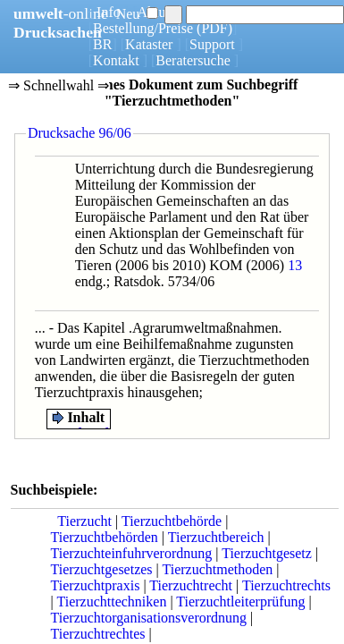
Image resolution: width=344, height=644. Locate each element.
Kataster (149, 44)
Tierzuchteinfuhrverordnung (132, 553)
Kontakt (116, 60)
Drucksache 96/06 (80, 133)
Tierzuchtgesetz (267, 553)
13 (295, 265)
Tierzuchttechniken (111, 602)
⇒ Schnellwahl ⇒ (59, 87)
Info (109, 12)
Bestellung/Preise (143, 28)
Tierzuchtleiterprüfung (240, 602)
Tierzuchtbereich (216, 537)
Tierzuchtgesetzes (102, 569)
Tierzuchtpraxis (96, 585)
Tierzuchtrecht (191, 585)
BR (102, 44)
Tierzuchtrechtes (98, 634)
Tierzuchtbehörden (105, 537)
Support (212, 44)
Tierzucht (84, 521)
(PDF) (214, 28)
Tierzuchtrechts (286, 585)
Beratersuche (193, 60)
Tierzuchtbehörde (172, 521)
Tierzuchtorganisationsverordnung (149, 618)
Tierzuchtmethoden (218, 569)
